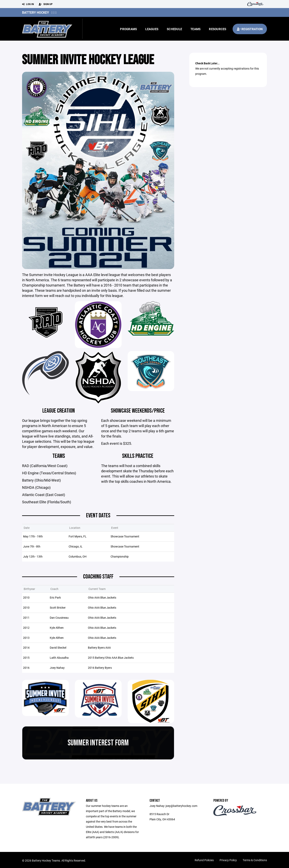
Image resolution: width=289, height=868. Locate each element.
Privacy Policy (228, 862)
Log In (28, 4)
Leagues (152, 29)
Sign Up (46, 4)
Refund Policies (204, 862)
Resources (218, 29)
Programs (128, 29)
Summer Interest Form (98, 745)
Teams (195, 29)
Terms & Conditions (255, 862)
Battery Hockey (36, 12)
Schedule (174, 29)
